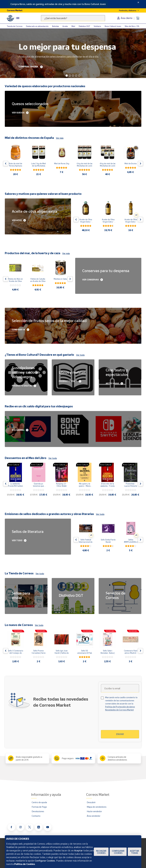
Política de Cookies (25, 864)
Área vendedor (94, 816)
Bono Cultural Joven (113, 26)
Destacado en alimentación (37, 26)
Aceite (65, 26)
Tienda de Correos (15, 26)
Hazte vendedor (94, 811)
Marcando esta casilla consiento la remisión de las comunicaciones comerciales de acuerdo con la (121, 704)
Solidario (97, 26)
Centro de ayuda (39, 802)
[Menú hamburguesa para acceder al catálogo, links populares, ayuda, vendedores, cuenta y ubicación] (18, 18)
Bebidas (55, 26)
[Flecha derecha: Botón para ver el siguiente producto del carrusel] (140, 163)
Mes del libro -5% (132, 26)
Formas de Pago (39, 807)
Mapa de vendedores (97, 807)
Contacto (36, 816)
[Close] (138, 2)
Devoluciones (38, 811)
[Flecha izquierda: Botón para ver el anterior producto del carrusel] (6, 163)
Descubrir (91, 802)
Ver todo (80, 355)
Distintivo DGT (84, 26)
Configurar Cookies (118, 852)
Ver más (60, 138)
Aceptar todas (134, 852)
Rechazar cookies (101, 852)
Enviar (120, 734)
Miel (73, 26)
